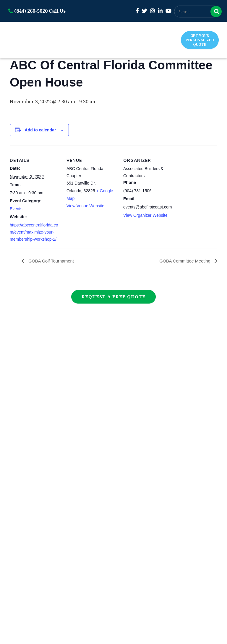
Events (16, 209)
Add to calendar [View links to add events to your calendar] (40, 130)
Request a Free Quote (113, 296)
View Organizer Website (145, 215)
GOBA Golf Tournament (53, 261)
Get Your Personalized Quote (200, 40)
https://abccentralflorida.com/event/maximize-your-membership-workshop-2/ (34, 232)
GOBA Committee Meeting (183, 261)
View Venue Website (85, 206)
